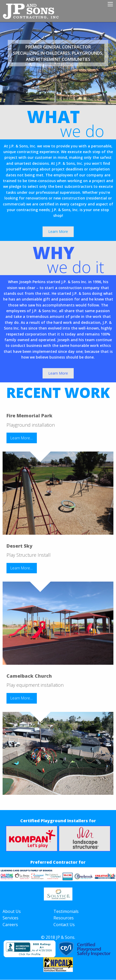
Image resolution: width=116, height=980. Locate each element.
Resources (64, 918)
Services (11, 918)
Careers (10, 925)
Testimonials (66, 911)
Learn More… (22, 438)
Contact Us (64, 925)
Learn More (58, 231)
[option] (58, 63)
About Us (12, 911)
